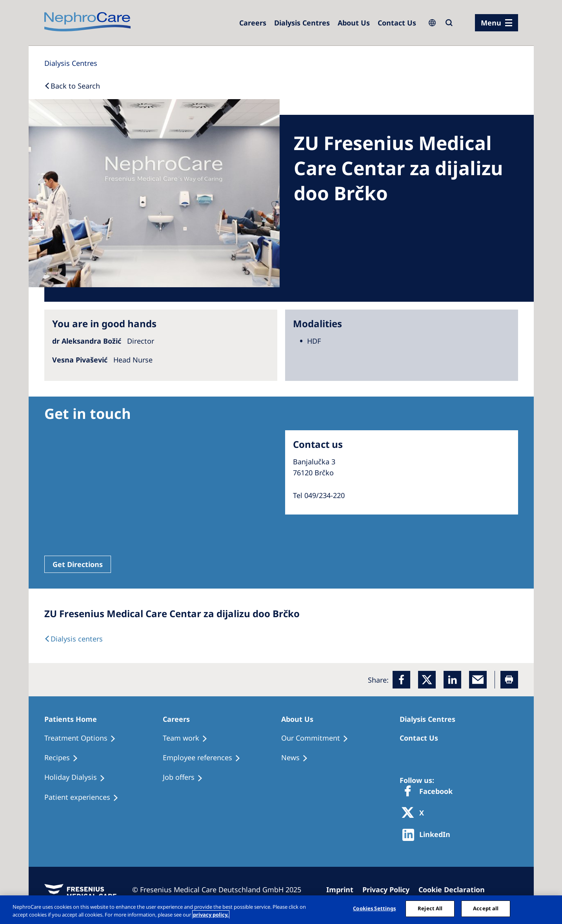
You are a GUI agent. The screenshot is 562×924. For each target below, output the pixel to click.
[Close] (549, 909)
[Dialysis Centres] (302, 23)
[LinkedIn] (452, 680)
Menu (491, 23)
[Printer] (509, 680)
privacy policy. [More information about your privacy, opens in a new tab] (211, 915)
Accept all (486, 908)
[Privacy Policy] (389, 890)
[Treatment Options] (84, 738)
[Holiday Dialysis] (78, 777)
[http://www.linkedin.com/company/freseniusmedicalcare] (428, 835)
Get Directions (78, 564)
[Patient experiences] (85, 797)
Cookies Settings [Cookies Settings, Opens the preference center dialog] (374, 908)
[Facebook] (401, 680)
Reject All (430, 908)
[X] (415, 813)
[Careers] (253, 23)
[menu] (497, 23)
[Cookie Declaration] (455, 890)
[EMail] (478, 680)
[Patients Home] (74, 719)
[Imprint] (343, 890)
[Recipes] (65, 758)
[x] (427, 680)
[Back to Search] (72, 86)
